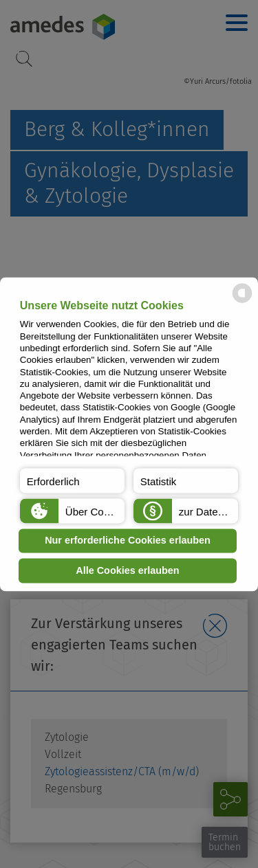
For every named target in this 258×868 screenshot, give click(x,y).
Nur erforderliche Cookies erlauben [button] (128, 541)
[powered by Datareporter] (242, 301)
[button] (72, 480)
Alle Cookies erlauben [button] (127, 570)
